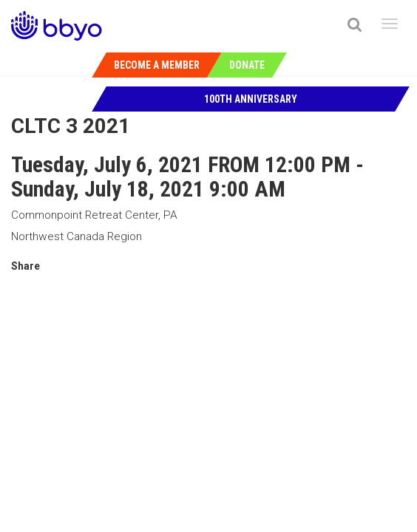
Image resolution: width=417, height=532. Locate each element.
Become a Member (157, 65)
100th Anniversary (251, 99)
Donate (247, 65)
